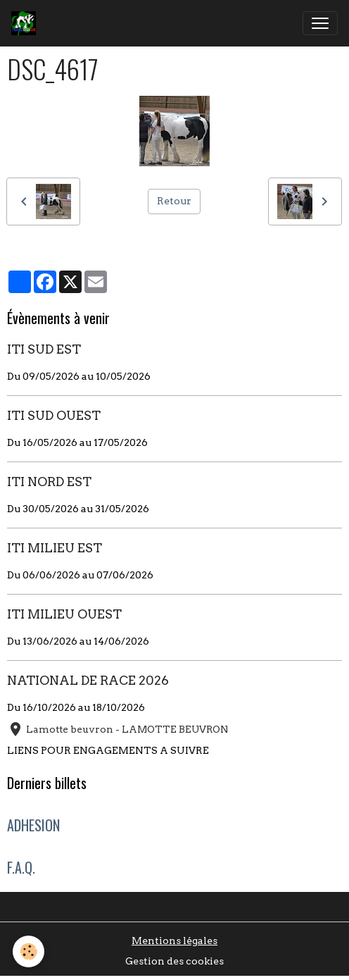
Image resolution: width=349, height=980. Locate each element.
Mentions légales (174, 941)
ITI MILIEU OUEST (64, 614)
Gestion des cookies (174, 961)
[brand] (26, 23)
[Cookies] (28, 951)
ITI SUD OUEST (54, 415)
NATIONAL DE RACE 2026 (88, 680)
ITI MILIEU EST (55, 548)
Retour (174, 201)
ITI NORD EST (49, 482)
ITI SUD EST (44, 349)
